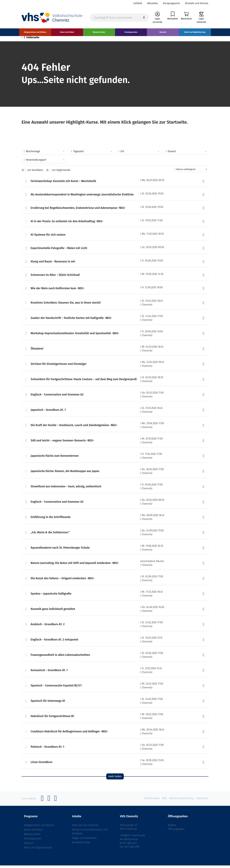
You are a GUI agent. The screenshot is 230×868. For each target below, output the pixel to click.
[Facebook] (42, 803)
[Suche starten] (144, 18)
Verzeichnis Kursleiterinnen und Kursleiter (90, 834)
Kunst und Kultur (34, 832)
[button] (203, 184)
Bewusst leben (32, 837)
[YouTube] (56, 803)
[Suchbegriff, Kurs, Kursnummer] (119, 18)
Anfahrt (172, 828)
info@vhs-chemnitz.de (133, 838)
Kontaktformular (81, 845)
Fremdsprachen (33, 841)
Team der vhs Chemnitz (85, 828)
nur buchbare (35, 173)
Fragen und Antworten (84, 840)
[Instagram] (49, 803)
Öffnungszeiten (176, 832)
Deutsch (29, 846)
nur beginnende (61, 173)
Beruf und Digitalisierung (38, 850)
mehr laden (115, 779)
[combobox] (44, 154)
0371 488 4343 (129, 846)
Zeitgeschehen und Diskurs (39, 828)
